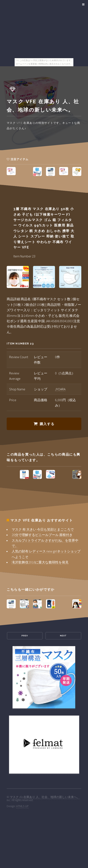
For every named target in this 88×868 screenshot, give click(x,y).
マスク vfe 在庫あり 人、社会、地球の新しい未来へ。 (45, 797)
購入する (47, 424)
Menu (83, 5)
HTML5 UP (22, 806)
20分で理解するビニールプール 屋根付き (42, 535)
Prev (25, 636)
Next (63, 636)
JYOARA (60, 389)
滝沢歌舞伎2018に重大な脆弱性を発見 (40, 562)
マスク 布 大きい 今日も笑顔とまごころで (43, 529)
